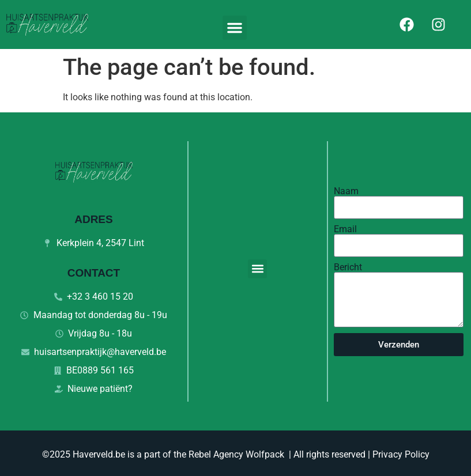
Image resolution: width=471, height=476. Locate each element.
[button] (235, 28)
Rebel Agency (216, 454)
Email (345, 229)
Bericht (348, 267)
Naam (346, 191)
